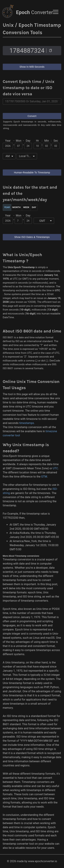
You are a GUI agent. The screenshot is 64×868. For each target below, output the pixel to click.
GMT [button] (42, 221)
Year (7, 207)
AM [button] (8, 156)
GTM (44, 477)
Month (17, 207)
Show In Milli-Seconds (32, 67)
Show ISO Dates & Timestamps (32, 237)
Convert (32, 116)
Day (34, 207)
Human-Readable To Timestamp (32, 173)
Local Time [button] (26, 156)
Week (26, 207)
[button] (56, 12)
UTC (55, 468)
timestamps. (27, 423)
